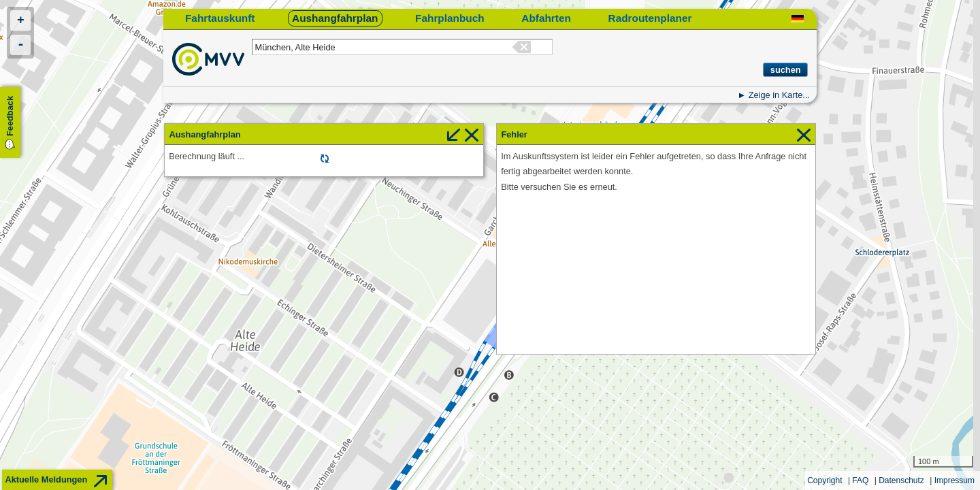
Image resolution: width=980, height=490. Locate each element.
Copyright (824, 480)
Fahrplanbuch (450, 18)
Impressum (954, 480)
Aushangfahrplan (335, 18)
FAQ (860, 480)
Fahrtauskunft (220, 18)
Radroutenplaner (650, 18)
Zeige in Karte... (779, 95)
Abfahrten (546, 18)
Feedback (10, 116)
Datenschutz (901, 480)
